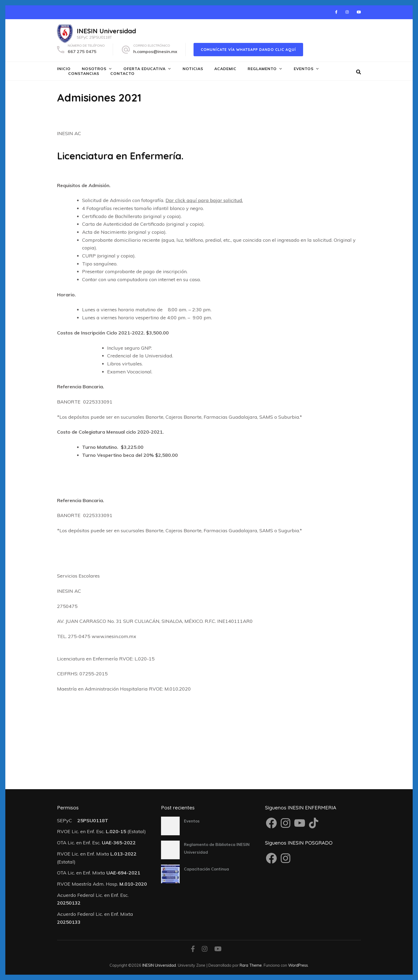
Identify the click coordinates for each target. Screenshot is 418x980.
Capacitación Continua (206, 869)
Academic (225, 69)
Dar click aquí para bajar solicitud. (204, 200)
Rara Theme (251, 965)
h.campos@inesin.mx (155, 51)
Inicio (64, 69)
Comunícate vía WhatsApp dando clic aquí (248, 50)
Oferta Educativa (144, 69)
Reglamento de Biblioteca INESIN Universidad (217, 848)
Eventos (304, 69)
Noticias (193, 69)
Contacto (122, 74)
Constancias (84, 74)
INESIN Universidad (106, 31)
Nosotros (94, 69)
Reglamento (262, 69)
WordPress (298, 965)
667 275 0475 (82, 51)
